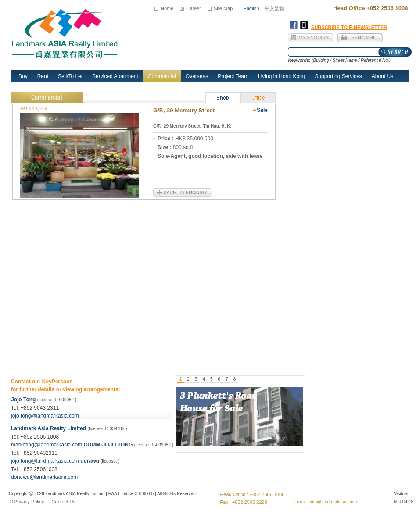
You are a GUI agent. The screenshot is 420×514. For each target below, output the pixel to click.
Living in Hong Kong (282, 76)
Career (194, 8)
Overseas (197, 76)
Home (167, 8)
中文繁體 (274, 8)
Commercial (162, 76)
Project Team (233, 76)
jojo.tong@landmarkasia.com (45, 416)
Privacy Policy (29, 502)
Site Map (223, 8)
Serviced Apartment (115, 76)
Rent (43, 76)
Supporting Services (338, 76)
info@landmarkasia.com (333, 502)
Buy (23, 76)
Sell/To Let (70, 76)
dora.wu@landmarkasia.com (44, 477)
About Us (382, 76)
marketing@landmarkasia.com (47, 445)
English (251, 8)
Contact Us (64, 502)
